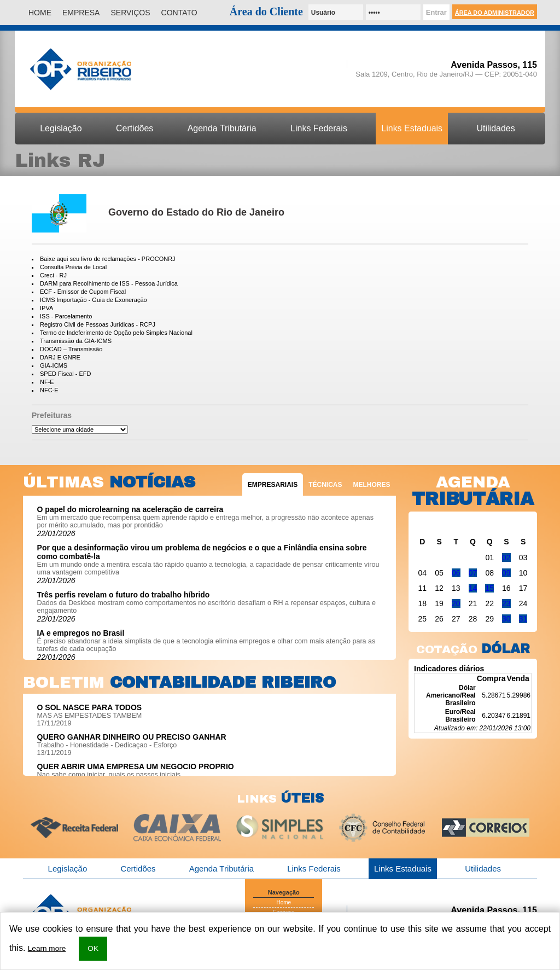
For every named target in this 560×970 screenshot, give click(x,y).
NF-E (47, 382)
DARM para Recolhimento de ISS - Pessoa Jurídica (109, 283)
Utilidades (496, 128)
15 (489, 588)
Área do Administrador (495, 13)
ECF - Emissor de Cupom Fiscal (83, 292)
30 (506, 619)
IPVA (46, 308)
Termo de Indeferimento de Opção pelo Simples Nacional (116, 333)
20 (456, 603)
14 (473, 588)
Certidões (135, 128)
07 (473, 573)
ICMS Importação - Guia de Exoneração (94, 300)
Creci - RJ (53, 275)
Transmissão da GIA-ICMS (76, 341)
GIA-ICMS (54, 365)
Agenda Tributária (222, 128)
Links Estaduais (412, 128)
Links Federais (319, 128)
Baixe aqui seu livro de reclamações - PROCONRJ (108, 259)
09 (506, 573)
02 (506, 557)
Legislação (61, 128)
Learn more (47, 948)
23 (506, 603)
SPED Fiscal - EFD (66, 374)
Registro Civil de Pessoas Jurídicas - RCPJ (98, 324)
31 (523, 619)
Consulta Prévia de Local (73, 267)
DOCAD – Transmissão (71, 349)
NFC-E (49, 390)
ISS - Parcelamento (66, 316)
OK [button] (93, 948)
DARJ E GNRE (60, 357)
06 (456, 573)
